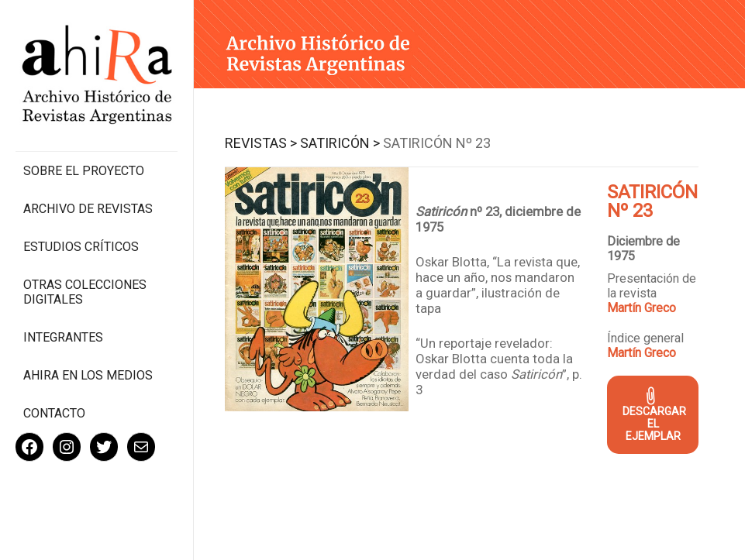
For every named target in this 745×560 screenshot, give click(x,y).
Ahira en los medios (88, 375)
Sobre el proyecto (84, 171)
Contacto (54, 413)
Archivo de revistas (88, 209)
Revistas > (261, 143)
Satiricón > (340, 143)
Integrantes (63, 337)
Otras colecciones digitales (85, 292)
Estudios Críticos (81, 247)
